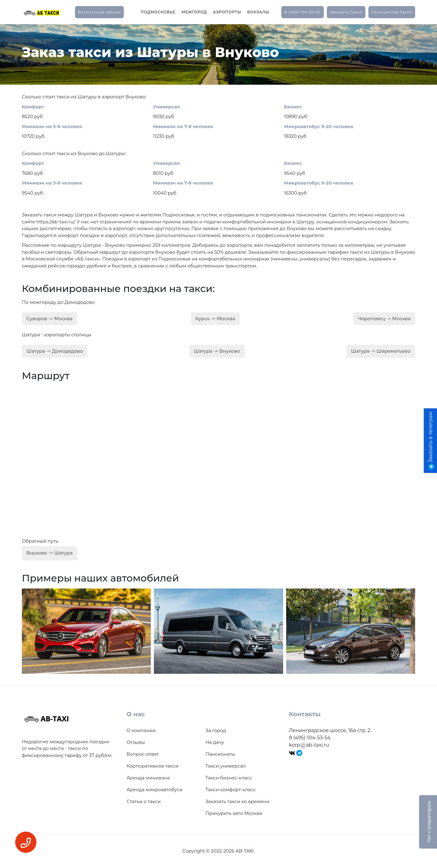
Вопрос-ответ (143, 754)
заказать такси (346, 12)
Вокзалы (258, 12)
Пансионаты (220, 754)
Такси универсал (225, 766)
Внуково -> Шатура (49, 553)
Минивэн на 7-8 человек (183, 126)
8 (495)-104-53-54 (303, 12)
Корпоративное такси (152, 766)
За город (216, 730)
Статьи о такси (144, 801)
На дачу (215, 742)
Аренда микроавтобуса (154, 790)
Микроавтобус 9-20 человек (319, 126)
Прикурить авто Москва (234, 813)
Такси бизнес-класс (229, 778)
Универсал (166, 107)
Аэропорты (227, 12)
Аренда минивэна (148, 778)
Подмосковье (158, 12)
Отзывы (136, 742)
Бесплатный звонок (99, 12)
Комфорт (33, 107)
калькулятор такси (392, 12)
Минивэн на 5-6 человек (52, 126)
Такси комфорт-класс (231, 790)
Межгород (194, 12)
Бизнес (293, 107)
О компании (141, 730)
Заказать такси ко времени (237, 801)
